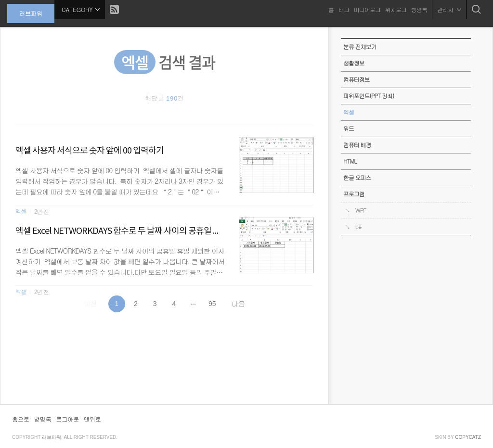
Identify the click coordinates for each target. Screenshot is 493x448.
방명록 (419, 9)
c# (359, 227)
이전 (91, 304)
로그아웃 (67, 419)
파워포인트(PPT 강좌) (369, 96)
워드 (349, 128)
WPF (361, 210)
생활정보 (354, 63)
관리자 (449, 9)
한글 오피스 (357, 178)
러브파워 (31, 13)
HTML (350, 161)
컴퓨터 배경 (357, 145)
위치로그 (396, 9)
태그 (344, 9)
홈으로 (21, 419)
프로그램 (354, 194)
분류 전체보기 (360, 47)
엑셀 (21, 292)
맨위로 (92, 419)
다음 (238, 304)
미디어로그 (367, 9)
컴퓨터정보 (356, 79)
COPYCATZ (468, 437)
